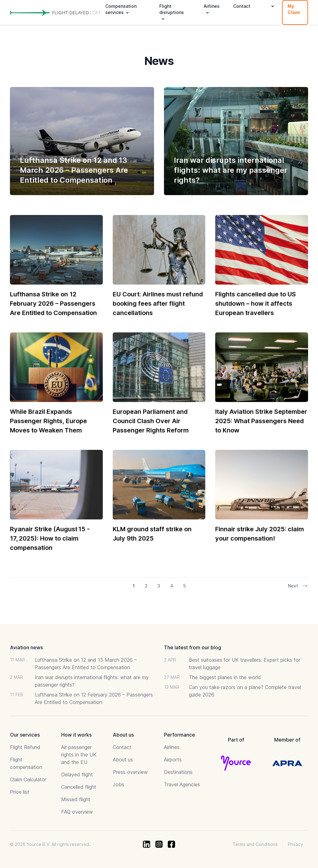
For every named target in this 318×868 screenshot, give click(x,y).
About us (123, 760)
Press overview (130, 772)
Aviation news (26, 647)
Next (298, 586)
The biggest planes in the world (225, 677)
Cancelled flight (79, 787)
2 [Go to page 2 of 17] (146, 586)
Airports (173, 760)
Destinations (178, 772)
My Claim (294, 9)
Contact (242, 6)
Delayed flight (77, 774)
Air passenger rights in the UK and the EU (79, 755)
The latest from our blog (193, 647)
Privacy (295, 844)
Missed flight (76, 799)
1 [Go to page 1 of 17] (134, 586)
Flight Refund (25, 747)
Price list (20, 792)
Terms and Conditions (255, 844)
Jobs (118, 784)
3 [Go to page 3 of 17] (159, 586)
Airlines (172, 747)
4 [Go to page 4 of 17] (172, 586)
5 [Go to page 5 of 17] (184, 586)
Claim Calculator (28, 779)
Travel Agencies (182, 784)
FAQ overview (77, 812)
